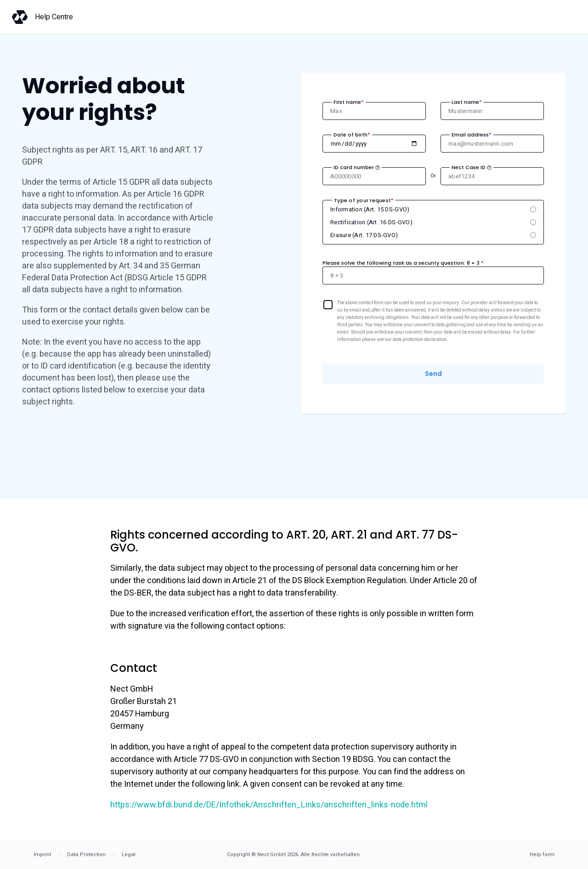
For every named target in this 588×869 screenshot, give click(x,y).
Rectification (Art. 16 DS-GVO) (371, 222)
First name (349, 102)
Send (433, 374)
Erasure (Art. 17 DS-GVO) (364, 235)
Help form (542, 855)
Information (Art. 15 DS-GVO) (370, 209)
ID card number (357, 167)
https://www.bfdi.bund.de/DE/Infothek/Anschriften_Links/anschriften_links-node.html (269, 805)
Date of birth (352, 135)
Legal (129, 855)
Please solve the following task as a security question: (403, 263)
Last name (467, 102)
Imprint (42, 855)
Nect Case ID (472, 167)
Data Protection (86, 855)
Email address (472, 135)
